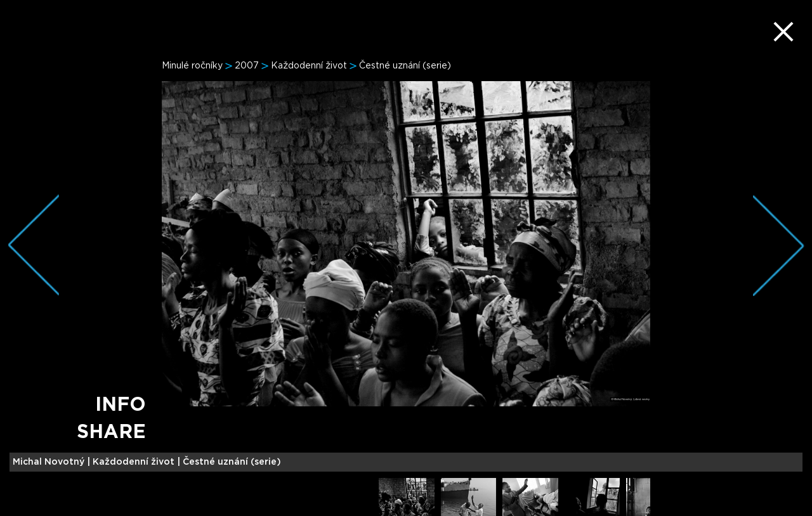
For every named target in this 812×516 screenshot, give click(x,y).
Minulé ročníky (192, 66)
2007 (247, 66)
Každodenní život (309, 66)
